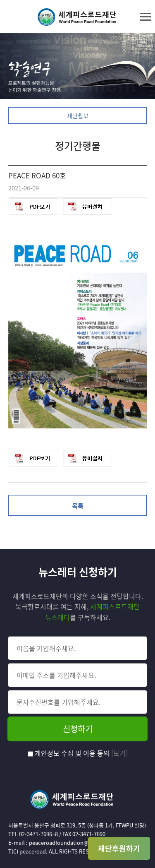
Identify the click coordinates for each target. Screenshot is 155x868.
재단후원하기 (119, 848)
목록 (78, 506)
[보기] (119, 753)
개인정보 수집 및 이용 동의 (69, 753)
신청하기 (78, 729)
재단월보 (78, 115)
